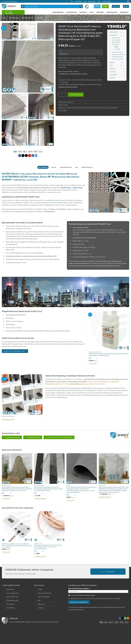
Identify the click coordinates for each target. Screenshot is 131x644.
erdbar (40, 18)
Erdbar (78, 108)
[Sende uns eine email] (117, 1)
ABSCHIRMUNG (58, 12)
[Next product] (127, 18)
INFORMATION (112, 12)
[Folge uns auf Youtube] (124, 1)
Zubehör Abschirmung (117, 57)
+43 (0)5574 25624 (52, 622)
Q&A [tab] (77, 167)
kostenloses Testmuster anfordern (68, 87)
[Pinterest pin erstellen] (29, 156)
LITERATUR (113, 72)
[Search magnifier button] (81, 6)
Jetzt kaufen (76, 95)
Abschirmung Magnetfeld (118, 54)
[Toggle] (124, 32)
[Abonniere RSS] (123, 1)
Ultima (61, 236)
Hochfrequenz (84, 108)
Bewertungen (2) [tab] (87, 167)
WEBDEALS (125, 12)
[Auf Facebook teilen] (20, 156)
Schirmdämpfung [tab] (66, 167)
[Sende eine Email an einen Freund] (26, 156)
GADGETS (112, 78)
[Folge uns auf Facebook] (112, 1)
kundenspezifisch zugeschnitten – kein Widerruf (83, 84)
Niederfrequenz (92, 108)
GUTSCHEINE (113, 75)
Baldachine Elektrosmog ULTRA (59, 200)
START (4, 18)
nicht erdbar (117, 49)
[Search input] (52, 6)
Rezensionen (63, 54)
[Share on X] (23, 156)
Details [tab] (54, 167)
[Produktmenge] (62, 95)
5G (67, 108)
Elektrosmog (78, 188)
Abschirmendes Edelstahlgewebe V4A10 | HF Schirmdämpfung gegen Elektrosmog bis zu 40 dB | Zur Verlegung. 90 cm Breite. (48, 489)
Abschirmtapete (116, 42)
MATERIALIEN (72, 12)
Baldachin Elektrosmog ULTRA (86, 58)
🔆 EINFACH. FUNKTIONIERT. (10, 1)
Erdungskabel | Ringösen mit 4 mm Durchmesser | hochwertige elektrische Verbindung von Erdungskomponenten (48, 547)
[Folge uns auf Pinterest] (121, 1)
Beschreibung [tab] (43, 167)
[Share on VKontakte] (33, 156)
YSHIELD (64, 111)
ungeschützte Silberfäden (111, 108)
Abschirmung (66, 188)
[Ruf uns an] (119, 1)
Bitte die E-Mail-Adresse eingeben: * (79, 588)
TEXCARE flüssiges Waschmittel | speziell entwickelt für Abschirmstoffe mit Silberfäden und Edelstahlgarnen (109, 355)
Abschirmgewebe (116, 40)
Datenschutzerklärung (78, 610)
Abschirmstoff (28, 18)
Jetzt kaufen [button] (93, 363)
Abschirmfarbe (116, 38)
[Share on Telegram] (36, 156)
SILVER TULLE (100, 108)
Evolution (46, 236)
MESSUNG (101, 12)
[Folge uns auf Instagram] (114, 1)
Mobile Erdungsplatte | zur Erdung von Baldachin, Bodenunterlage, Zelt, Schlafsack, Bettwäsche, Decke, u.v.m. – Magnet (17, 545)
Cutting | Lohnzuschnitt (118, 59)
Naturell (52, 236)
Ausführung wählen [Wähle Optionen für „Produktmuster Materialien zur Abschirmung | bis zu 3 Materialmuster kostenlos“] (8, 420)
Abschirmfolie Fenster (117, 52)
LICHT (92, 12)
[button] (126, 6)
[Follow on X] (116, 1)
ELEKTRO (83, 12)
